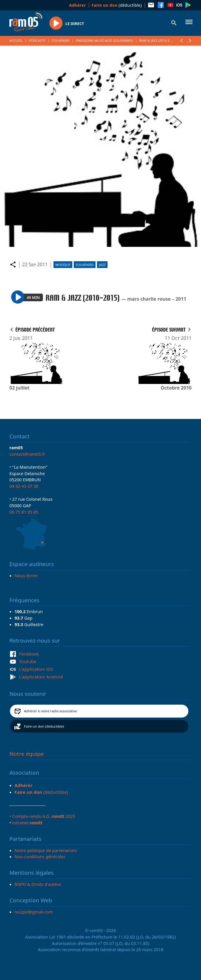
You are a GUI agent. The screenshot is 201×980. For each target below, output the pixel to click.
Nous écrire (26, 575)
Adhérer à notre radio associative (51, 711)
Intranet (27, 823)
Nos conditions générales (40, 856)
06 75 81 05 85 (24, 512)
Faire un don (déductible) (44, 726)
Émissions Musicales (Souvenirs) (104, 40)
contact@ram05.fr (27, 454)
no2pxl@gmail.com (34, 912)
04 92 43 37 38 (24, 486)
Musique (63, 265)
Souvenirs (61, 40)
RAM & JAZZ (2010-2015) (158, 40)
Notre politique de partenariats (46, 850)
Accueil (16, 40)
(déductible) (117, 5)
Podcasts (37, 40)
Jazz (102, 265)
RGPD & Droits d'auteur (38, 884)
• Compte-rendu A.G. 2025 (42, 816)
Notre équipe (27, 754)
